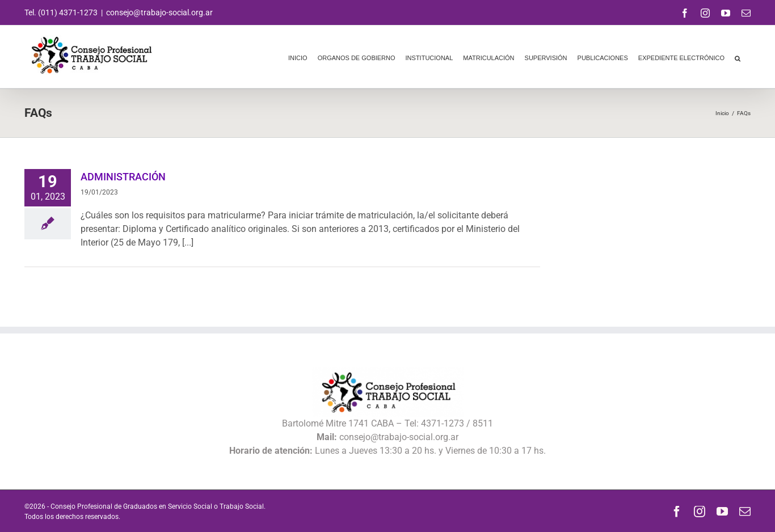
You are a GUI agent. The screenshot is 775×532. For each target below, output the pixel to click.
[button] (738, 57)
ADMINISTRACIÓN (123, 177)
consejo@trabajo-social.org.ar (159, 12)
